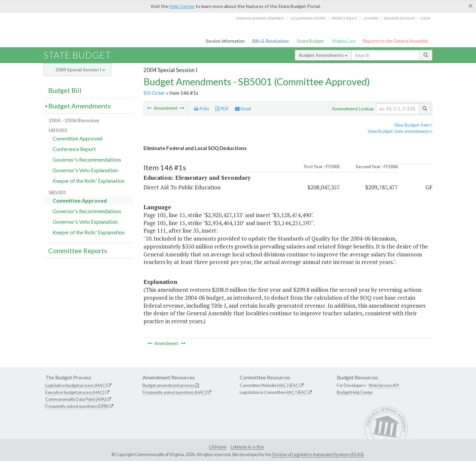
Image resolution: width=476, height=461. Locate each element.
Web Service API (384, 385)
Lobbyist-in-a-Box (247, 447)
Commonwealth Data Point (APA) (76, 399)
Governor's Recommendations (87, 159)
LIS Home (218, 447)
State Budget (310, 41)
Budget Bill (65, 90)
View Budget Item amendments (400, 131)
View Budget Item (413, 125)
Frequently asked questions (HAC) (174, 392)
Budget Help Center (355, 392)
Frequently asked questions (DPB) (77, 406)
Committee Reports (78, 250)
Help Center (182, 6)
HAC (282, 385)
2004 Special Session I (80, 70)
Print (202, 109)
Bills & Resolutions (271, 41)
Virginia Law (344, 41)
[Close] (471, 6)
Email (243, 109)
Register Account (399, 18)
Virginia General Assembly (260, 18)
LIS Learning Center (308, 18)
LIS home (371, 18)
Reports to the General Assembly (396, 41)
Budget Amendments (323, 55)
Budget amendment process (169, 385)
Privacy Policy (344, 18)
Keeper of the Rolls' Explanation (89, 181)
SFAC (294, 385)
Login (425, 18)
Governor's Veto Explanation (85, 170)
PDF (222, 109)
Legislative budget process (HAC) (76, 385)
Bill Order (154, 93)
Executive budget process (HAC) (75, 392)
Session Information (225, 41)
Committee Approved (77, 138)
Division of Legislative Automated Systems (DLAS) (318, 454)
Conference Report (74, 149)
